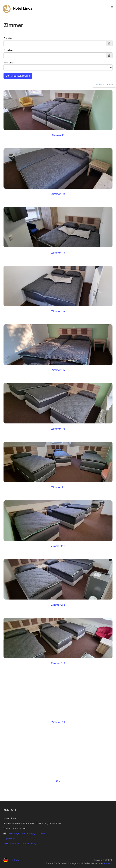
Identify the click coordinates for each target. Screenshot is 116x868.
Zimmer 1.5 (58, 370)
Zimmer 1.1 (58, 135)
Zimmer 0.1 (58, 722)
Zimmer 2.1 (58, 487)
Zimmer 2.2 (58, 546)
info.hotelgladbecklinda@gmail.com (26, 834)
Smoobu (108, 864)
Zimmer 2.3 (58, 605)
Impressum (9, 839)
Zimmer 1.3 (58, 253)
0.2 (58, 781)
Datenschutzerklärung (24, 844)
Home (99, 85)
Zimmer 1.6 (58, 429)
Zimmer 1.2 (58, 194)
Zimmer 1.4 (58, 311)
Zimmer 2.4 (58, 663)
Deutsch (14, 860)
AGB (6, 844)
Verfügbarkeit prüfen (18, 76)
